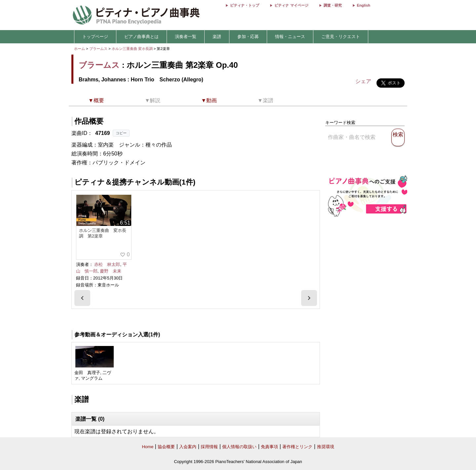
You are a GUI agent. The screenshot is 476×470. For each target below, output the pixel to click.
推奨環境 (326, 447)
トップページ (95, 37)
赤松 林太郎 (107, 264)
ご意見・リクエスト (341, 37)
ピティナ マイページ (291, 5)
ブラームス (98, 49)
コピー (121, 133)
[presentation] (82, 298)
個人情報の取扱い (239, 447)
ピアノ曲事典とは (141, 37)
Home (148, 447)
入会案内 (188, 447)
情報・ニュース (290, 37)
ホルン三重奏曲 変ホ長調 (132, 49)
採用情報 (209, 447)
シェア (363, 81)
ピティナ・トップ (245, 5)
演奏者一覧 (186, 37)
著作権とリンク (297, 447)
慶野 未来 (111, 271)
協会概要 (166, 447)
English (364, 5)
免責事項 (269, 447)
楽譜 (217, 37)
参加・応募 (248, 37)
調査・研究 (333, 5)
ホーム (79, 49)
